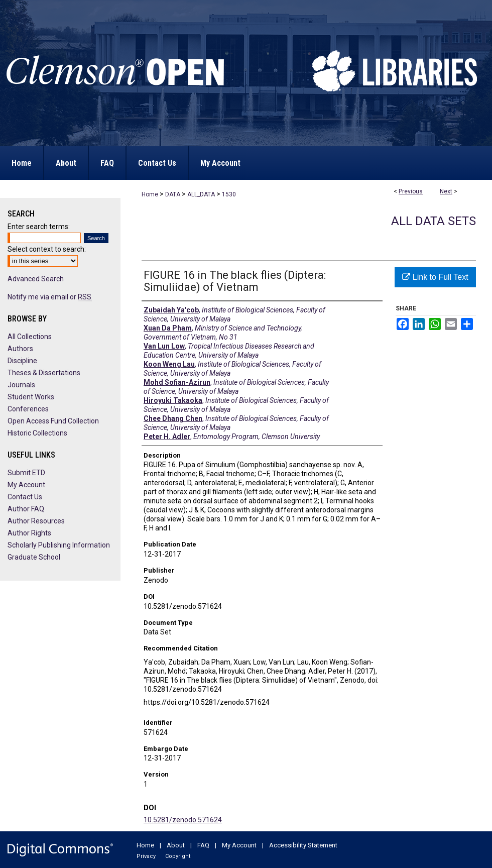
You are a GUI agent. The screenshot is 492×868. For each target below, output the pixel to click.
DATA (173, 194)
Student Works (31, 397)
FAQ (203, 845)
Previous (411, 191)
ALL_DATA (201, 194)
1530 (229, 194)
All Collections (30, 337)
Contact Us (25, 497)
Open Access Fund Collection (53, 421)
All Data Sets (434, 221)
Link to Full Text (435, 277)
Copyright (178, 856)
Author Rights (29, 533)
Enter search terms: (39, 227)
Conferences (28, 409)
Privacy (146, 856)
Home (150, 194)
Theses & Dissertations (44, 373)
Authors (20, 349)
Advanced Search (36, 279)
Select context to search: (47, 249)
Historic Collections (37, 433)
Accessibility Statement (303, 845)
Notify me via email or (49, 297)
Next (446, 191)
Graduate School (34, 557)
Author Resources (36, 521)
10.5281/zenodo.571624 (183, 820)
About (176, 845)
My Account (26, 485)
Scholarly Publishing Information (59, 545)
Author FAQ (26, 509)
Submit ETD (26, 473)
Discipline (22, 361)
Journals (21, 385)
